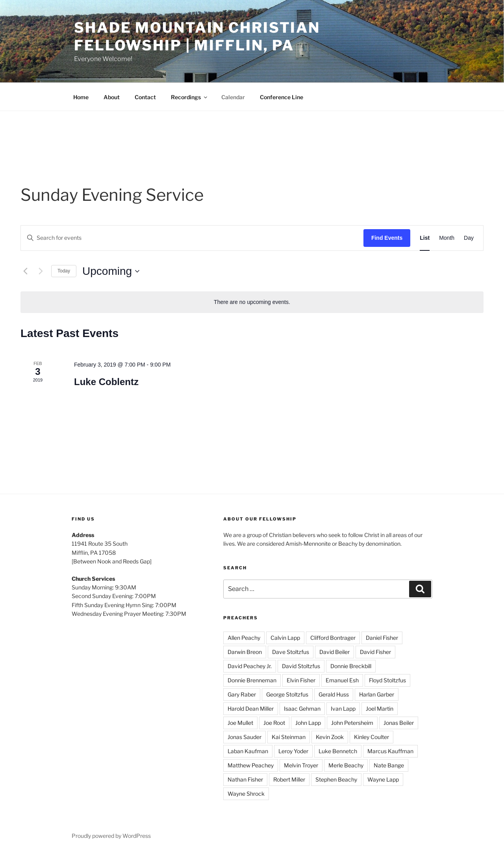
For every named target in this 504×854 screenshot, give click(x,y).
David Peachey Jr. (250, 666)
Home (81, 97)
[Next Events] (41, 271)
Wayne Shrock (246, 794)
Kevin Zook (330, 737)
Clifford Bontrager (333, 638)
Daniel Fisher (382, 638)
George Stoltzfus (287, 694)
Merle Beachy (346, 765)
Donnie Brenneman (252, 680)
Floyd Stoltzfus (387, 680)
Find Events (387, 238)
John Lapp (308, 723)
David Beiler (334, 652)
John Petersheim (352, 723)
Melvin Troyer (301, 765)
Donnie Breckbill (351, 666)
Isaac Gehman (302, 709)
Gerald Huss (334, 694)
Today (64, 271)
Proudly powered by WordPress (111, 836)
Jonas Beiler (399, 723)
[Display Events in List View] (425, 238)
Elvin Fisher (301, 680)
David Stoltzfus (301, 666)
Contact (145, 97)
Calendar (233, 97)
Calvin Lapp (285, 638)
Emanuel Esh (342, 680)
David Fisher (375, 652)
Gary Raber (242, 694)
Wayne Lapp (383, 779)
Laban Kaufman (248, 751)
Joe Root (274, 723)
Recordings (190, 97)
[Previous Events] (25, 271)
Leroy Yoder (293, 751)
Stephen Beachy (336, 779)
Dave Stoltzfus (291, 652)
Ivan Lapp (343, 709)
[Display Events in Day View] (469, 238)
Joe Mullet (240, 723)
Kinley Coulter (372, 737)
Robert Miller (289, 779)
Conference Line (282, 97)
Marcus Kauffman (390, 751)
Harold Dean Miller (251, 709)
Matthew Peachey (251, 765)
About (112, 97)
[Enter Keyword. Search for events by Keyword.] (192, 238)
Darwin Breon (245, 652)
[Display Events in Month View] (447, 238)
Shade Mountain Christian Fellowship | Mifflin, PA (197, 36)
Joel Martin (380, 709)
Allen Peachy (244, 638)
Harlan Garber (377, 694)
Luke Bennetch (338, 751)
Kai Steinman (289, 737)
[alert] (252, 302)
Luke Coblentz (106, 382)
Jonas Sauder (245, 737)
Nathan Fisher (245, 779)
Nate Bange (389, 765)
